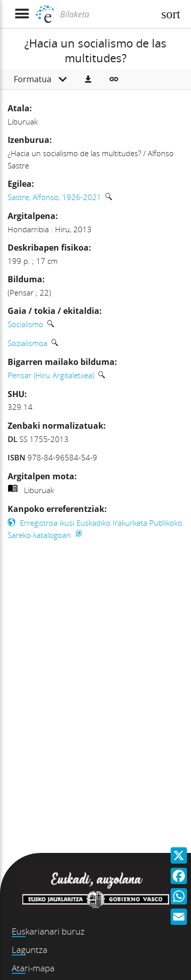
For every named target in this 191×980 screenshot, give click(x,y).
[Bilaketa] (106, 14)
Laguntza (30, 950)
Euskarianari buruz (48, 931)
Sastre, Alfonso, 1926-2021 (54, 197)
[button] (88, 80)
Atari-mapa (33, 968)
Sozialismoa (28, 343)
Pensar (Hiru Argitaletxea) (51, 375)
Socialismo (25, 324)
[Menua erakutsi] (22, 14)
